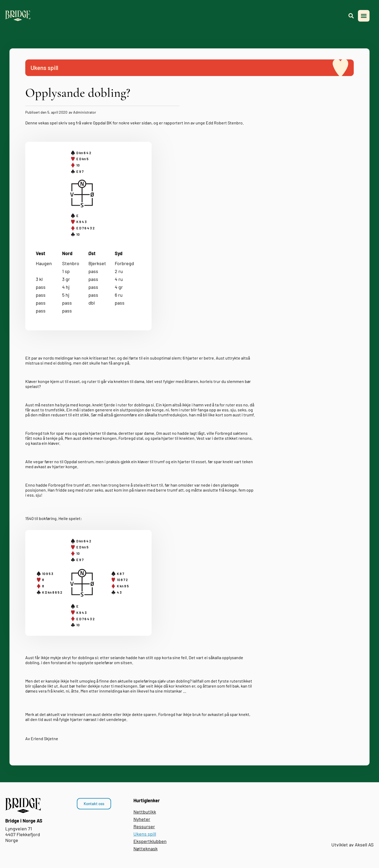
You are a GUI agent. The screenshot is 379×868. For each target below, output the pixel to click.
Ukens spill (145, 834)
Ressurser (144, 826)
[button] (364, 16)
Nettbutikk (145, 812)
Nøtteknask (146, 849)
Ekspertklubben (150, 841)
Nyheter (142, 819)
